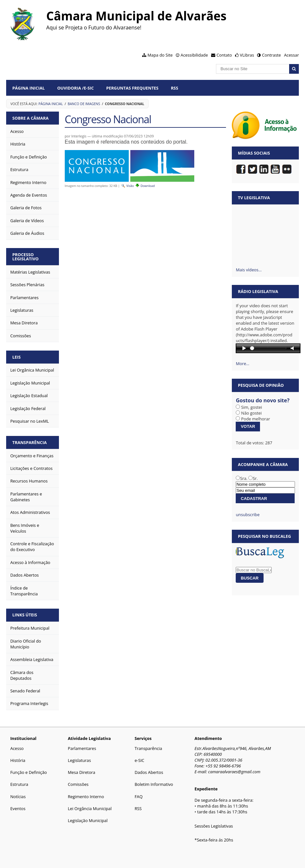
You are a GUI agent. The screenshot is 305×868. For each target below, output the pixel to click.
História (18, 760)
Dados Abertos (149, 772)
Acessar (291, 55)
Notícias (18, 797)
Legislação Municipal (88, 820)
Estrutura (19, 784)
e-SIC (140, 760)
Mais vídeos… (249, 270)
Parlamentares (82, 748)
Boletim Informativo (154, 784)
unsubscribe (248, 515)
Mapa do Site (160, 55)
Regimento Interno (86, 797)
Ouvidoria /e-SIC (76, 88)
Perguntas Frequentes (132, 88)
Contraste (271, 55)
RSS (175, 88)
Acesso (17, 748)
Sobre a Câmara (30, 118)
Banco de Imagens (84, 104)
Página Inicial (28, 88)
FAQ (139, 797)
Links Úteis (25, 615)
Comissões (78, 784)
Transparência (29, 442)
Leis (17, 357)
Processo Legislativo (25, 257)
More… (243, 363)
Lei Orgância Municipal (90, 808)
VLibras (247, 55)
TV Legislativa (254, 198)
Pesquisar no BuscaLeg (265, 536)
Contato (224, 55)
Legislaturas (79, 760)
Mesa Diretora (81, 772)
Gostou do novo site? (263, 400)
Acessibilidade (194, 55)
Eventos (18, 808)
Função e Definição (29, 772)
